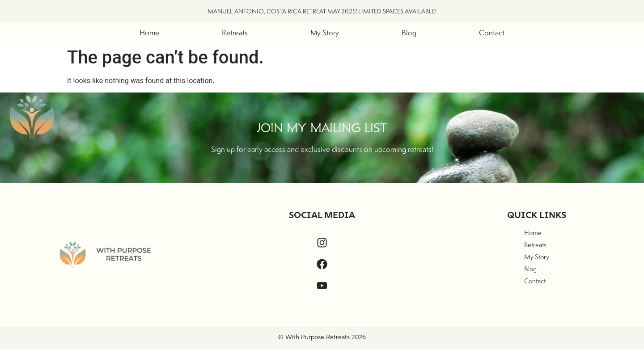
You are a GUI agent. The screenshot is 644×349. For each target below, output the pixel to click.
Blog (409, 33)
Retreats (235, 33)
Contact (492, 33)
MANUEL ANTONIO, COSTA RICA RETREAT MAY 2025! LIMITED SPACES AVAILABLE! (322, 11)
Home (149, 33)
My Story (325, 33)
